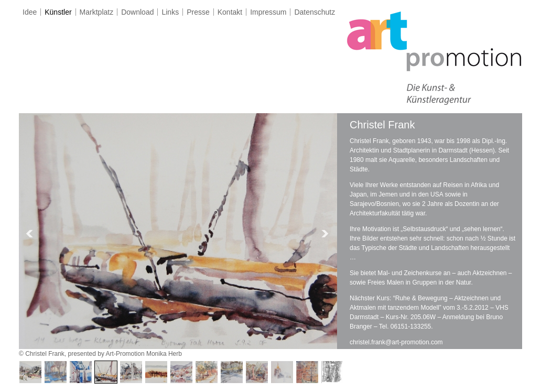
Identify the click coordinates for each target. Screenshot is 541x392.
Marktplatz (97, 12)
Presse (198, 12)
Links (170, 12)
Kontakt (230, 12)
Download (137, 12)
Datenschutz (315, 12)
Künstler (58, 12)
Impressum (268, 12)
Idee (30, 12)
